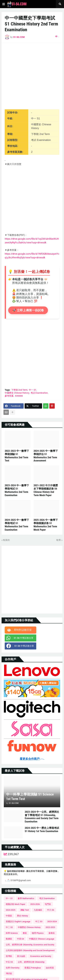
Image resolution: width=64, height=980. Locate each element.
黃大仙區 (21, 956)
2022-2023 (50, 927)
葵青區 (52, 933)
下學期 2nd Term (19, 390)
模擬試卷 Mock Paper (16, 904)
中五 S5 (9, 962)
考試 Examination (39, 393)
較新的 (6, 540)
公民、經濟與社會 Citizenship (31, 962)
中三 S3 (39, 922)
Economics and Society (41, 956)
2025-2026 (35, 904)
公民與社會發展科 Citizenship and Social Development (30, 950)
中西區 (9, 916)
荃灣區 (9, 956)
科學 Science (12, 933)
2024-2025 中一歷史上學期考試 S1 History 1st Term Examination (42, 830)
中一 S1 (33, 390)
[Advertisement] (32, 78)
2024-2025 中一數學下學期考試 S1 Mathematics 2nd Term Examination (17, 525)
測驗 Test (25, 910)
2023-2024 (52, 922)
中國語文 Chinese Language (42, 939)
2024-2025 (11, 910)
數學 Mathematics (26, 898)
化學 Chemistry (13, 968)
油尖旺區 (50, 968)
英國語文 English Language (18, 922)
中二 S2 (9, 927)
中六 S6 (51, 910)
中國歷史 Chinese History (17, 393)
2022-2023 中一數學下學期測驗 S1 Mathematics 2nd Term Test (17, 456)
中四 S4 (20, 939)
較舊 (59, 540)
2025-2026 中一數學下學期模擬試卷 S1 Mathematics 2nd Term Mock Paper (46, 525)
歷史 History (22, 916)
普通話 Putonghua (33, 968)
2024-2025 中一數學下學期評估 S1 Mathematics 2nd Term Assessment (46, 456)
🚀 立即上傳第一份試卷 (29, 310)
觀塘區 (9, 939)
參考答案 (9, 396)
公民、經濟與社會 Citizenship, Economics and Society (30, 945)
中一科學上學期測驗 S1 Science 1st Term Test (30, 797)
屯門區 (48, 904)
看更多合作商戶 (32, 759)
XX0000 (19, 396)
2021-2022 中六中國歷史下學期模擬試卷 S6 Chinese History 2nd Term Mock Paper (46, 490)
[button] (4, 4)
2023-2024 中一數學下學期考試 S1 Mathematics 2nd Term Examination (17, 490)
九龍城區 (38, 910)
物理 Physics (38, 933)
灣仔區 (9, 974)
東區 (25, 933)
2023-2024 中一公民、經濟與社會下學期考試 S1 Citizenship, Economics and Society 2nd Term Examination (42, 817)
